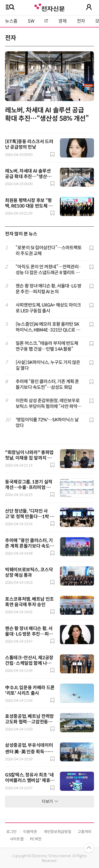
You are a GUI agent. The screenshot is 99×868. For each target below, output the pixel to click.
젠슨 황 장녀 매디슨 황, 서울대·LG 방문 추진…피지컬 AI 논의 (48, 289)
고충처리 (85, 832)
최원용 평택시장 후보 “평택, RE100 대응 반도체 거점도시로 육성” (29, 206)
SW (31, 21)
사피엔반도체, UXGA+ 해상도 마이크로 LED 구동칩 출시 (48, 308)
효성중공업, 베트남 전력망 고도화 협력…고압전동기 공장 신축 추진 (29, 722)
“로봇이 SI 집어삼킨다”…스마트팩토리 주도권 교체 (49, 251)
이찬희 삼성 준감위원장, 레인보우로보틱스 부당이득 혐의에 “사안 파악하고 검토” (48, 404)
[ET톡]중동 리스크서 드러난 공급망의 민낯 (29, 144)
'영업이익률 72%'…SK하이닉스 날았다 (47, 423)
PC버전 (36, 839)
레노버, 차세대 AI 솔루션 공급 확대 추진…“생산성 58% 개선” (47, 114)
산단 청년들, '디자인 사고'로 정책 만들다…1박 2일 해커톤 (29, 517)
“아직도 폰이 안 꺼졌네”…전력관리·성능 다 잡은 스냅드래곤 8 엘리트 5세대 (49, 270)
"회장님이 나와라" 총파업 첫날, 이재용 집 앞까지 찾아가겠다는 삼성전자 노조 (29, 458)
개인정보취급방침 (57, 832)
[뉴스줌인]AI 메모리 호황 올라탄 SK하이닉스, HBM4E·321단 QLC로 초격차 (48, 327)
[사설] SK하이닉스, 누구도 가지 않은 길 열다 (48, 365)
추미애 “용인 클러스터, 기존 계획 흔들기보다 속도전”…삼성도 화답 (47, 384)
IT (46, 21)
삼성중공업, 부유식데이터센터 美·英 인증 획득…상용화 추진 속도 (29, 751)
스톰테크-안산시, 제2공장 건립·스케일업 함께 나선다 (29, 663)
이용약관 (30, 832)
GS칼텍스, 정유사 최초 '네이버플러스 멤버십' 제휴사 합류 (30, 780)
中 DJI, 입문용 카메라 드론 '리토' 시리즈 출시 (30, 690)
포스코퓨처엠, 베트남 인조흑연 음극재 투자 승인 (29, 602)
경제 (62, 21)
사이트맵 (17, 839)
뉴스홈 (11, 21)
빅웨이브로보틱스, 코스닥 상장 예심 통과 (29, 572)
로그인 (11, 832)
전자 (81, 21)
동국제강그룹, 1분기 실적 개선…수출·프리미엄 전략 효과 (30, 487)
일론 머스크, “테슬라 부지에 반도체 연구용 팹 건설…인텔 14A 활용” (47, 346)
